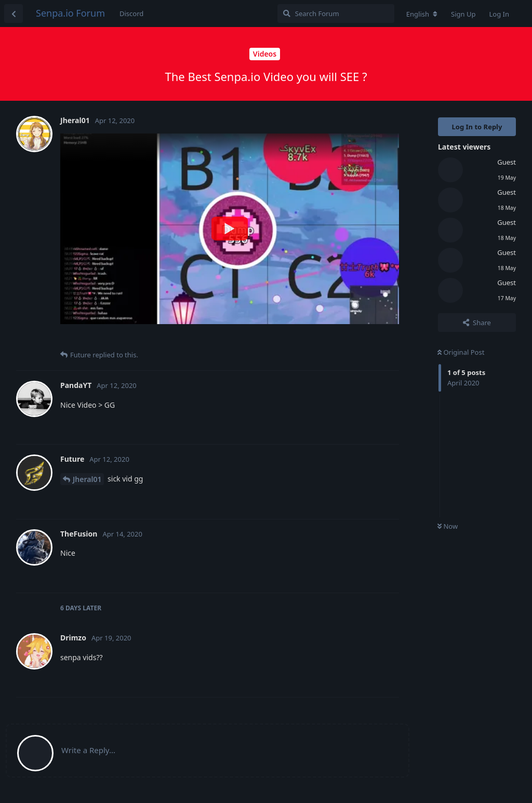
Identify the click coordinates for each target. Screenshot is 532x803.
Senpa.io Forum (70, 13)
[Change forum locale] (422, 14)
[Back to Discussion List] (14, 14)
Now (448, 526)
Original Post (461, 352)
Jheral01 (87, 479)
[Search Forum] (336, 14)
